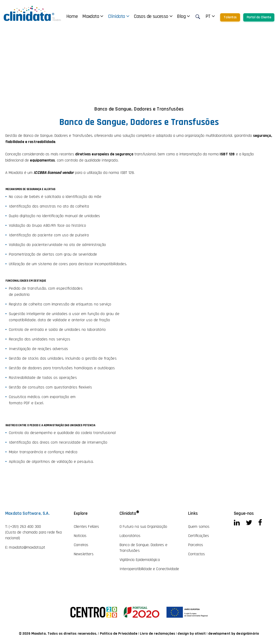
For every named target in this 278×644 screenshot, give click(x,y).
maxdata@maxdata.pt (27, 547)
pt (210, 16)
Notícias (80, 536)
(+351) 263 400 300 (25, 527)
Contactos (196, 554)
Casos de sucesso (153, 16)
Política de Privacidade (119, 634)
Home (72, 16)
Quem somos (199, 527)
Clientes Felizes (86, 527)
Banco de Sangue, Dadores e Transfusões (143, 548)
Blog (183, 16)
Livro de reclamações (158, 634)
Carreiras (81, 545)
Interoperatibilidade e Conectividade (149, 569)
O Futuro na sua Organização (143, 527)
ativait (200, 634)
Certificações (199, 536)
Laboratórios (130, 536)
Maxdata (93, 16)
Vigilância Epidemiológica (140, 560)
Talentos (230, 17)
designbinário (248, 634)
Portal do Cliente (259, 17)
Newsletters (84, 554)
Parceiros (196, 545)
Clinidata (119, 16)
